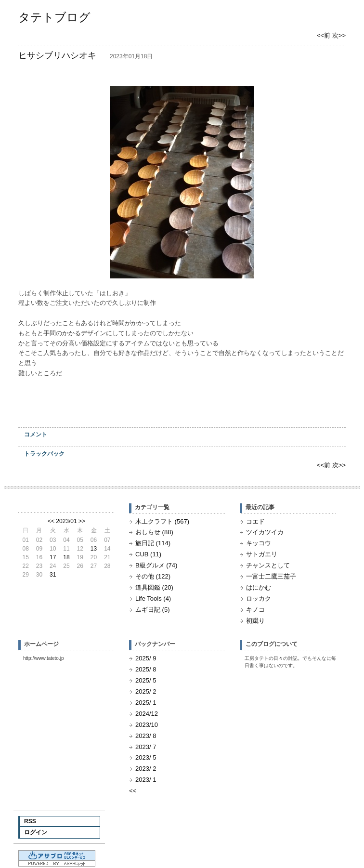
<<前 (325, 35)
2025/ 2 (146, 691)
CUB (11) (148, 554)
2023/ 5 (146, 757)
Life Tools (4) (153, 598)
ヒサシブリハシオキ (57, 55)
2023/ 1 (146, 780)
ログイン (36, 832)
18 (66, 557)
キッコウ (259, 543)
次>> (339, 35)
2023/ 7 (146, 747)
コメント (36, 434)
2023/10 (147, 725)
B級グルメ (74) (156, 565)
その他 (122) (153, 576)
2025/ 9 (146, 658)
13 (94, 549)
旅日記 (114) (153, 543)
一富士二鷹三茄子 (271, 576)
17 (53, 557)
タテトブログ (54, 17)
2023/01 (66, 521)
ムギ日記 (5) (153, 610)
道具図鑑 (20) (154, 587)
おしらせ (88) (154, 532)
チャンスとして (268, 565)
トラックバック (44, 454)
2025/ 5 (146, 680)
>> (82, 521)
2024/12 (147, 714)
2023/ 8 (146, 736)
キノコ (255, 610)
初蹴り (255, 621)
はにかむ (259, 587)
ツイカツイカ (265, 532)
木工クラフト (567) (162, 521)
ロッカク (259, 598)
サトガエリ (262, 554)
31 (53, 575)
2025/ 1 (146, 703)
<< (51, 521)
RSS (30, 821)
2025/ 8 (146, 669)
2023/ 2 (146, 769)
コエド (255, 521)
